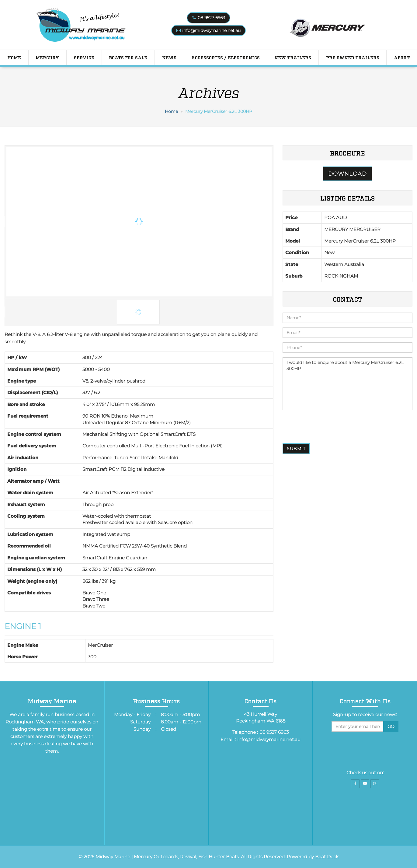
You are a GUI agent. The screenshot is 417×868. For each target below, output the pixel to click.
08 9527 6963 (211, 18)
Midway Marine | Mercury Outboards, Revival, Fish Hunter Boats (167, 857)
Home (14, 57)
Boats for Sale (128, 57)
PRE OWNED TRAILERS (353, 57)
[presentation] (329, 427)
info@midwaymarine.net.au (211, 30)
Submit (296, 449)
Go (391, 726)
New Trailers (293, 57)
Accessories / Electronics (226, 57)
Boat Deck (327, 857)
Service (84, 57)
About (402, 57)
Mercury (47, 57)
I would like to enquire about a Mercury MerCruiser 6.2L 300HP (347, 384)
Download (347, 174)
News (169, 57)
